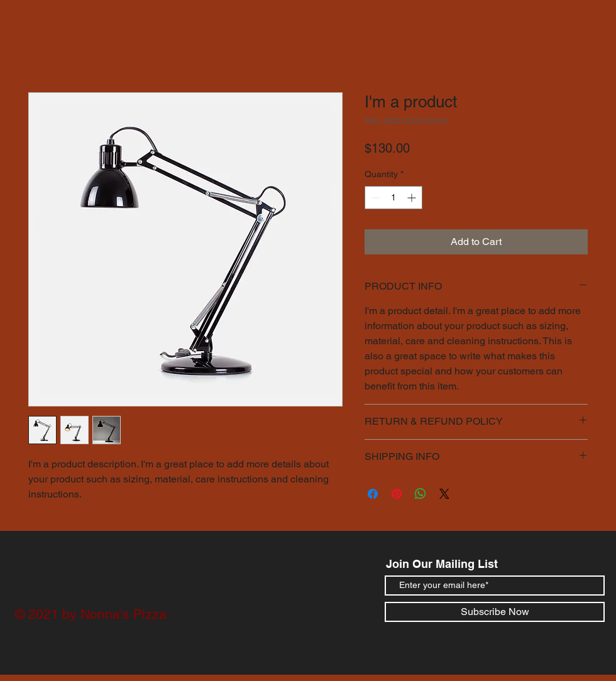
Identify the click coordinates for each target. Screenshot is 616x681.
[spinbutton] (393, 198)
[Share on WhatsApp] (421, 494)
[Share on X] (444, 494)
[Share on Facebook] (373, 494)
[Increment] (413, 198)
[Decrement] (374, 198)
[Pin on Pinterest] (397, 494)
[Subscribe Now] (495, 612)
